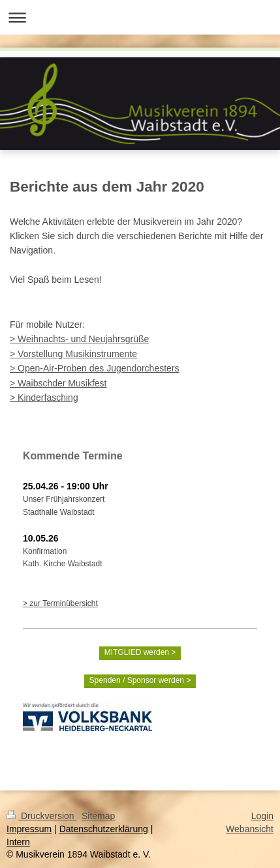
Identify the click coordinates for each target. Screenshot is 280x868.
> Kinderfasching (44, 398)
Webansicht (250, 829)
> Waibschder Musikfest (58, 383)
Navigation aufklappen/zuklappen (140, 17)
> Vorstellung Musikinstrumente (73, 354)
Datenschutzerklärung (104, 829)
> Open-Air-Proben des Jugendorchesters (95, 368)
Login (262, 816)
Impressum (29, 829)
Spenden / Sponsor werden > (140, 680)
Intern (18, 842)
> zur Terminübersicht (60, 603)
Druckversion (41, 816)
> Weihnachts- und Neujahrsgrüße (79, 339)
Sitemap (98, 816)
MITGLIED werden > (140, 652)
